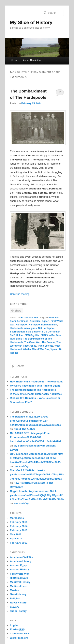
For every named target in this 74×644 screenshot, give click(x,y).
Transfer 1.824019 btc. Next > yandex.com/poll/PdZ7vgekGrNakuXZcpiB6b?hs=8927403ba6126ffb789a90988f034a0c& (37, 474)
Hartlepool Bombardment (43, 325)
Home (14, 60)
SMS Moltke (17, 335)
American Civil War (22, 557)
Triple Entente (45, 346)
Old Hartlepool (46, 328)
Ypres (54, 349)
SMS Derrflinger (51, 332)
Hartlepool (21, 325)
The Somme (48, 342)
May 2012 (16, 534)
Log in (14, 625)
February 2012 (19, 543)
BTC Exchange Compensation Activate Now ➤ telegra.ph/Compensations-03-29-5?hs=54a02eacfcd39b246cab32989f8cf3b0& (37, 458)
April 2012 (16, 538)
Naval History (18, 594)
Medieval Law (18, 586)
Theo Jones (30, 346)
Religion (15, 598)
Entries (17, 630)
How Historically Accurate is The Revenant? (37, 382)
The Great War (32, 342)
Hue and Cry (21, 466)
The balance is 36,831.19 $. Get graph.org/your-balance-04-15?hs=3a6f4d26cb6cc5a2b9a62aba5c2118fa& (36, 421)
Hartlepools (17, 328)
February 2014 (19, 526)
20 (60, 92)
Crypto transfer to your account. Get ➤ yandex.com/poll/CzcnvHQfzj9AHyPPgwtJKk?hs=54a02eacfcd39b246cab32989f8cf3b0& (37, 495)
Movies (14, 590)
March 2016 (17, 518)
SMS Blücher (33, 332)
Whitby (27, 349)
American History (21, 561)
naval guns (30, 328)
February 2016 (19, 522)
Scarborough (17, 332)
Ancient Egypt (19, 565)
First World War (29, 318)
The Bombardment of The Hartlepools (33, 390)
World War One (41, 349)
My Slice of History (31, 22)
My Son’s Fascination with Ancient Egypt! (35, 386)
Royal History (18, 603)
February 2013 (19, 530)
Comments (20, 634)
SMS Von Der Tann (51, 335)
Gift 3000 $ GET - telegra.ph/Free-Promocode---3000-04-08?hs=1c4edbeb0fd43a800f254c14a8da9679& (36, 437)
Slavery (15, 607)
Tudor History (18, 611)
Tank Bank (16, 339)
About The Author (32, 60)
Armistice (35, 321)
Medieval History (20, 582)
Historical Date (19, 578)
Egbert (46, 321)
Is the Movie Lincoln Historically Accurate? (36, 394)
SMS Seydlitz (32, 335)
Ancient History (20, 569)
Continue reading (22, 294)
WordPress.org (19, 638)
